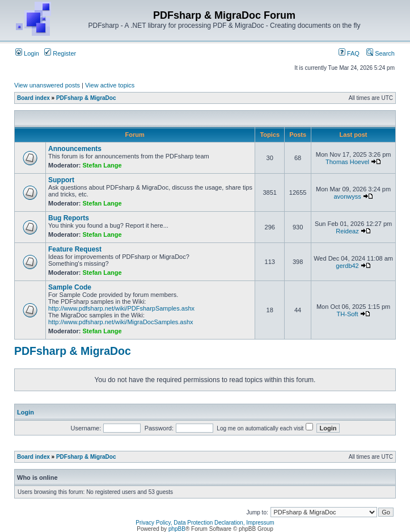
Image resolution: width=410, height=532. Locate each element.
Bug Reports (69, 218)
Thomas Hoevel (347, 162)
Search (381, 53)
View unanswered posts (47, 85)
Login (27, 53)
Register (60, 53)
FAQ (349, 53)
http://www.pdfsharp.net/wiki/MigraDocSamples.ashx (121, 322)
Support (61, 180)
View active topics (110, 85)
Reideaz (347, 231)
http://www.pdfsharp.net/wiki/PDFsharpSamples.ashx (121, 308)
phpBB (177, 529)
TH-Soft (348, 314)
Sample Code (70, 287)
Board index (33, 98)
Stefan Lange (102, 165)
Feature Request (75, 249)
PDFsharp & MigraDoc (86, 98)
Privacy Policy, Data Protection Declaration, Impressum (205, 523)
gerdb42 (347, 266)
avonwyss (347, 196)
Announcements (75, 149)
